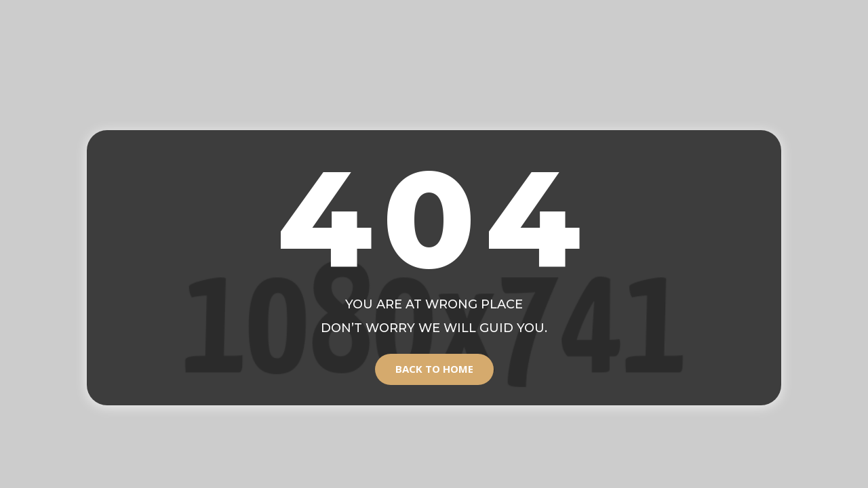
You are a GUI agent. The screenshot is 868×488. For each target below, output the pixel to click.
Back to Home (434, 369)
